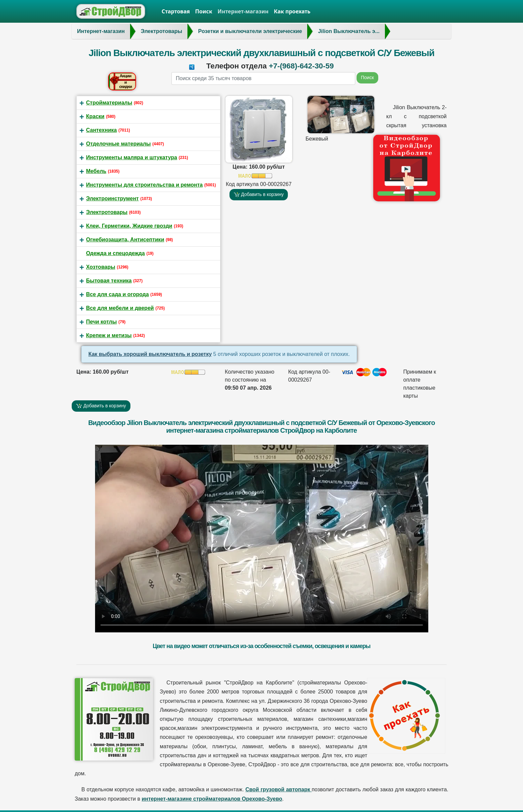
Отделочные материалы (118, 144)
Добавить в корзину (259, 194)
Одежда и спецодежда (115, 253)
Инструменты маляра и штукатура (132, 157)
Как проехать (292, 11)
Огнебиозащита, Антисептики (125, 240)
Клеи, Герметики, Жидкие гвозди (129, 226)
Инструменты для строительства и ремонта (144, 185)
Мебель (96, 171)
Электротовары (107, 212)
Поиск (204, 11)
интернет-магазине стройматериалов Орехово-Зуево (212, 799)
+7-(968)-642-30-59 (301, 66)
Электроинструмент (112, 198)
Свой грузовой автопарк (279, 789)
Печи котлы (101, 322)
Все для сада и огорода (117, 294)
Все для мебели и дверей (120, 308)
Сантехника (101, 130)
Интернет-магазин (243, 11)
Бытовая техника (109, 281)
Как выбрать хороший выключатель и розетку (150, 354)
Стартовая (176, 11)
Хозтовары (101, 267)
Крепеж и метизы (109, 335)
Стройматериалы (109, 103)
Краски (95, 116)
